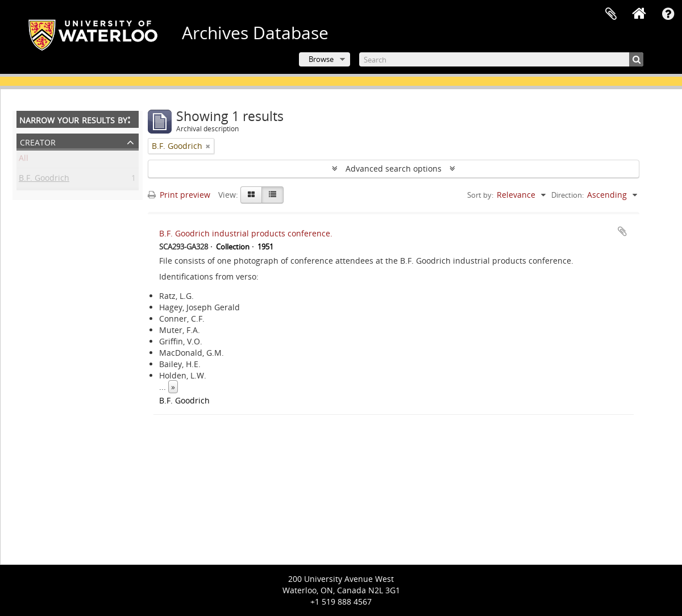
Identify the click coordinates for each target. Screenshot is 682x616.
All (24, 160)
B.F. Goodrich (44, 180)
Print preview (179, 195)
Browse (321, 59)
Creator (38, 141)
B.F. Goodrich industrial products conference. (246, 233)
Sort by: (480, 195)
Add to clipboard (622, 231)
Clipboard (611, 14)
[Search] (501, 59)
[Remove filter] (208, 146)
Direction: (567, 195)
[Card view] (251, 195)
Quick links (668, 14)
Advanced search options (394, 168)
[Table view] (273, 195)
